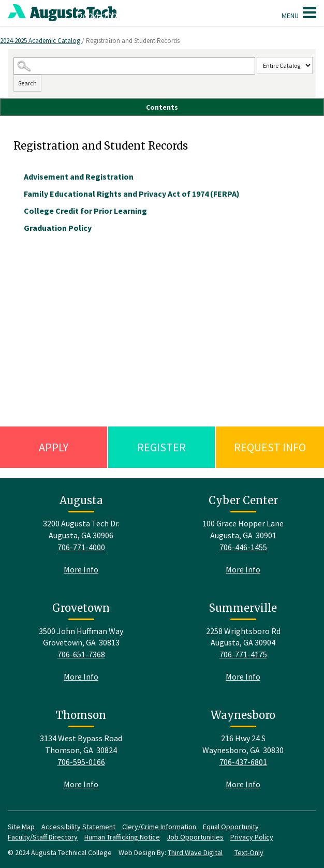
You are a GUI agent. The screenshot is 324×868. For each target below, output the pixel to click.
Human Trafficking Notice (122, 837)
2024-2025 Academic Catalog (41, 41)
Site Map (21, 827)
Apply (54, 447)
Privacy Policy (252, 837)
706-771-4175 (243, 654)
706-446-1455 (243, 547)
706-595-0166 (81, 762)
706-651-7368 (81, 654)
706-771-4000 (81, 547)
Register (161, 447)
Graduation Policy (58, 228)
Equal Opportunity (231, 827)
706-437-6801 (243, 762)
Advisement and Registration (79, 176)
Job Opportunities (195, 837)
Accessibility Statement (78, 827)
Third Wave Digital (195, 852)
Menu (299, 12)
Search (27, 83)
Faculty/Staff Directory (43, 837)
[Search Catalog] (135, 66)
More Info (81, 569)
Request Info (270, 447)
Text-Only (249, 852)
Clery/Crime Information (159, 827)
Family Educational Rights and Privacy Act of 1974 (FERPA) (132, 194)
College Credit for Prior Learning (85, 211)
